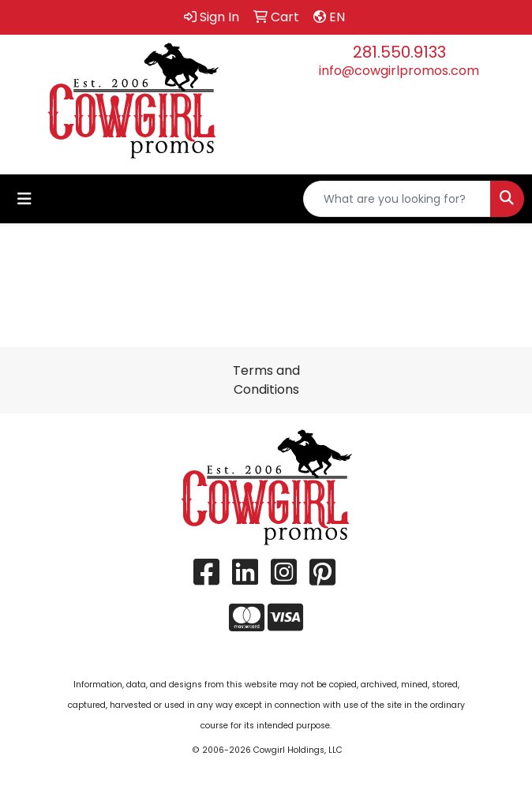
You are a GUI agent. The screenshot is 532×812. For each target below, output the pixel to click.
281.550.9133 (399, 52)
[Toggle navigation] (24, 199)
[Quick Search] (397, 199)
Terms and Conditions (266, 380)
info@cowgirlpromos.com (399, 71)
